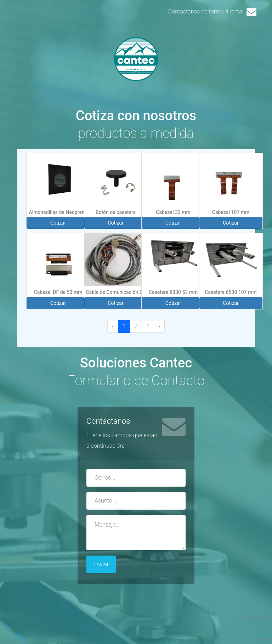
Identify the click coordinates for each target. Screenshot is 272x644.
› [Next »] (159, 326)
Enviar (101, 564)
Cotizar (58, 223)
